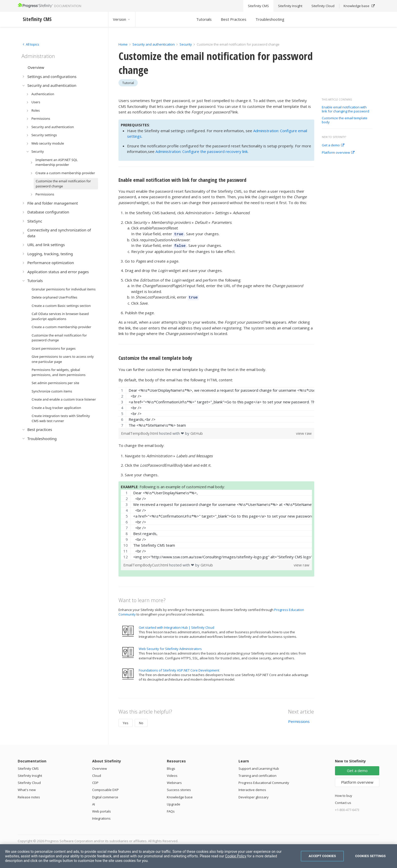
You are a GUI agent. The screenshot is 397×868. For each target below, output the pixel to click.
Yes (126, 722)
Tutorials (204, 19)
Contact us (343, 802)
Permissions (299, 720)
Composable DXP (105, 789)
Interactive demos (252, 789)
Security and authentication (154, 44)
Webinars (174, 782)
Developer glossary (254, 796)
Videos (172, 775)
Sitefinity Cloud (29, 782)
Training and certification (257, 775)
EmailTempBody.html (140, 432)
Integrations (101, 817)
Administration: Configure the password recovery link (202, 151)
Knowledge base (180, 796)
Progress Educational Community (264, 782)
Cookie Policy (236, 856)
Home (123, 44)
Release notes (29, 796)
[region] (216, 407)
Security (186, 44)
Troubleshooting (270, 19)
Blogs (171, 767)
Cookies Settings (371, 856)
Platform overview (338, 153)
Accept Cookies (322, 856)
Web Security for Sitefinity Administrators (170, 648)
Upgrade (174, 803)
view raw (304, 432)
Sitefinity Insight (30, 775)
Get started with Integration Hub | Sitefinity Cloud (176, 626)
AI (94, 803)
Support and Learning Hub (259, 767)
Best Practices (234, 19)
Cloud (97, 775)
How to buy (344, 794)
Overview (100, 767)
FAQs (171, 810)
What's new (27, 789)
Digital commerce (105, 796)
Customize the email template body (345, 120)
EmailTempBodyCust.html (146, 564)
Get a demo (333, 145)
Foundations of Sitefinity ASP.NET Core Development (179, 669)
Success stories (179, 789)
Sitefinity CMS (28, 767)
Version (122, 19)
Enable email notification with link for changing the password (345, 109)
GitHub (197, 432)
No (141, 722)
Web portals (102, 810)
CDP (95, 782)
